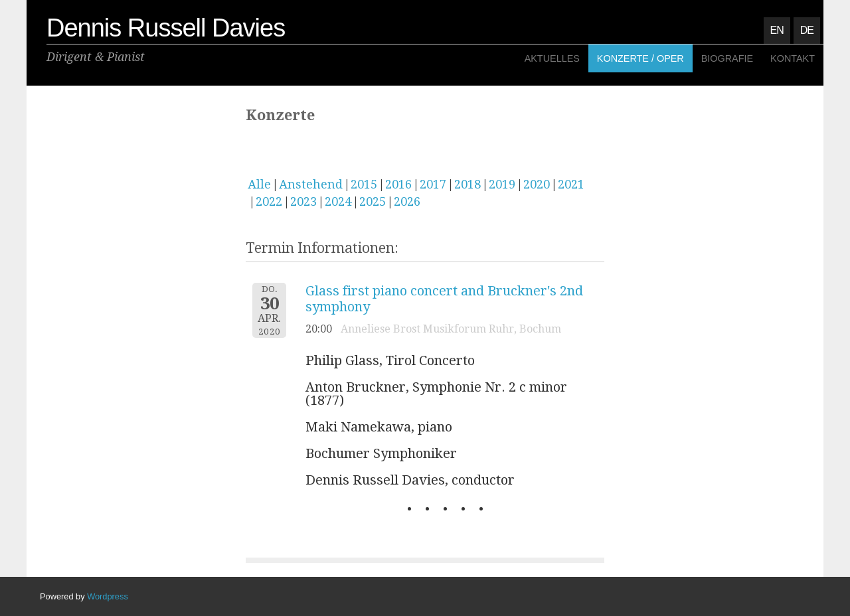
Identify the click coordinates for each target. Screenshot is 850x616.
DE (807, 30)
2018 (467, 184)
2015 (364, 184)
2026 (407, 201)
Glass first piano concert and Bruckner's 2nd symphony (444, 299)
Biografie (727, 58)
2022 (269, 201)
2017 (433, 184)
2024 (338, 201)
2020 (537, 184)
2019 (502, 184)
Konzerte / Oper (640, 58)
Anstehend (311, 184)
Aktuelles (552, 58)
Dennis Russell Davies (166, 28)
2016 (398, 184)
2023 (303, 201)
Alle (259, 184)
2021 (571, 184)
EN (777, 30)
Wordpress (108, 596)
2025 (373, 201)
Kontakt (793, 58)
